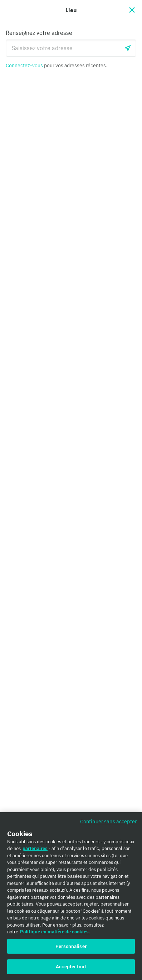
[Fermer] (132, 10)
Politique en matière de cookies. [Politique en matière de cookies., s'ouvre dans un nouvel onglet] (55, 934)
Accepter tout (71, 969)
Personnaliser (71, 949)
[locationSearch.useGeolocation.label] (128, 48)
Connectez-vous (24, 66)
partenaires (35, 851)
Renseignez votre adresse (39, 33)
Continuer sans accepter (108, 824)
